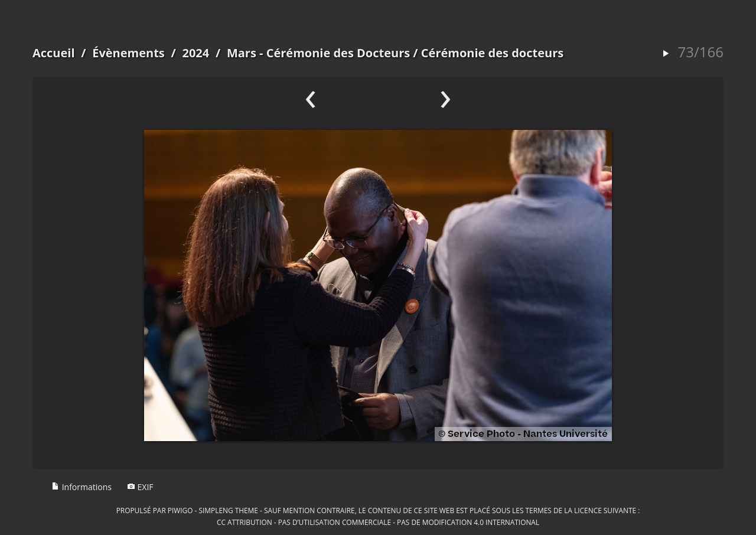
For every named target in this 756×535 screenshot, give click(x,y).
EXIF (140, 487)
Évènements (128, 53)
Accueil (54, 53)
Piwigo (180, 510)
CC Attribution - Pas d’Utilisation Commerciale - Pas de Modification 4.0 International (378, 522)
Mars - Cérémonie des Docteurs (320, 53)
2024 (195, 53)
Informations (82, 487)
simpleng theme (229, 510)
